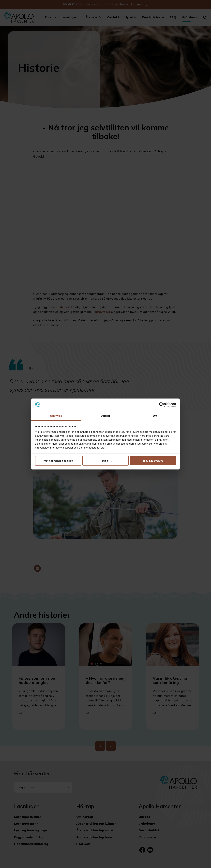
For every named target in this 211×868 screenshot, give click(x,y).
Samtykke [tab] (56, 416)
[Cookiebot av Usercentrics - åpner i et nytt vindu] (162, 405)
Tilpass (106, 461)
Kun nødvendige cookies (58, 461)
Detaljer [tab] (105, 416)
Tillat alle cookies (153, 461)
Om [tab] (155, 416)
